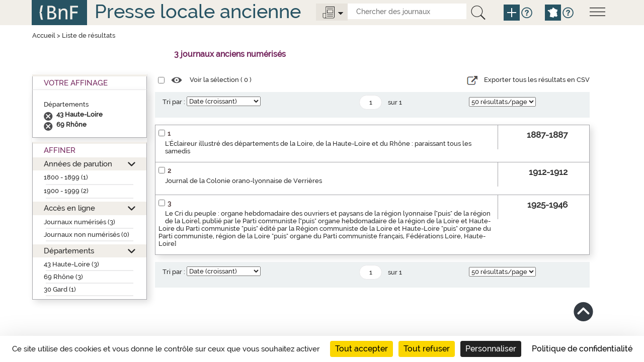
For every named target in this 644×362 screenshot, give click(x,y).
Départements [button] (69, 251)
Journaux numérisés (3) (79, 222)
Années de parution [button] (78, 164)
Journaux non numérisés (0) (87, 235)
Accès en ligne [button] (69, 208)
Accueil (44, 35)
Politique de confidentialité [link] (582, 349)
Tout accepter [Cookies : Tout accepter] (361, 349)
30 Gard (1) (60, 289)
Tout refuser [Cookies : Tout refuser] (427, 349)
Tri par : (174, 102)
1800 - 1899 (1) (66, 177)
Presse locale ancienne (198, 11)
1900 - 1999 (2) (66, 191)
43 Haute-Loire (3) (71, 264)
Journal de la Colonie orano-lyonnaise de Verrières (244, 181)
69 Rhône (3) (63, 277)
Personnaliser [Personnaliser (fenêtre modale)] (491, 349)
